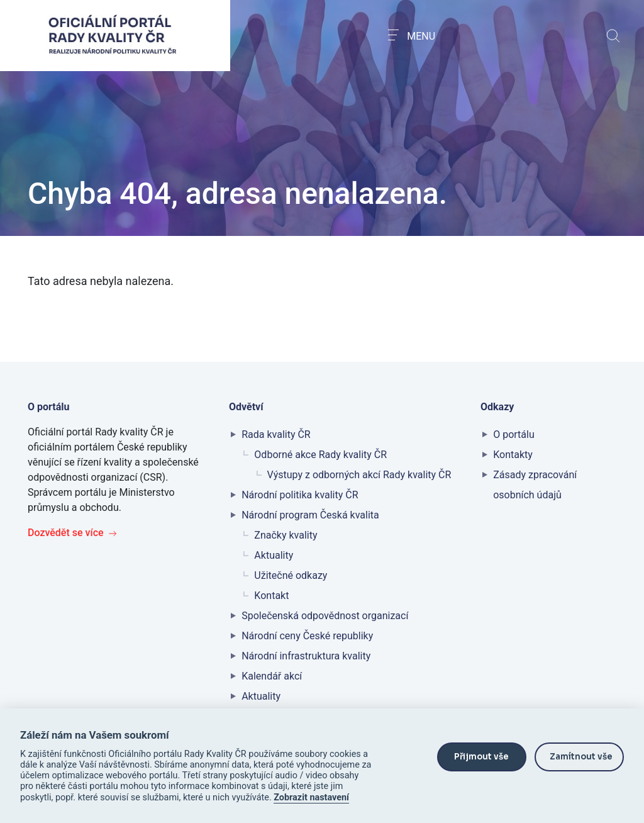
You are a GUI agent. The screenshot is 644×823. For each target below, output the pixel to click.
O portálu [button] (50, 407)
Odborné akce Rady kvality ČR (320, 455)
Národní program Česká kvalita (310, 515)
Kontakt (271, 596)
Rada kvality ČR (276, 434)
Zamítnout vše (581, 757)
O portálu (514, 434)
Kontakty (513, 455)
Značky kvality (286, 535)
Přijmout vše (481, 757)
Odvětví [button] (247, 407)
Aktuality (274, 555)
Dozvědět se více (72, 533)
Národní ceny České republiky (307, 636)
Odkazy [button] (498, 407)
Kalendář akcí (272, 676)
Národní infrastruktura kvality (306, 656)
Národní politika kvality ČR (300, 495)
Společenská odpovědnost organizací (325, 616)
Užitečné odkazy (291, 575)
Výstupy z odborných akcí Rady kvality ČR (359, 475)
